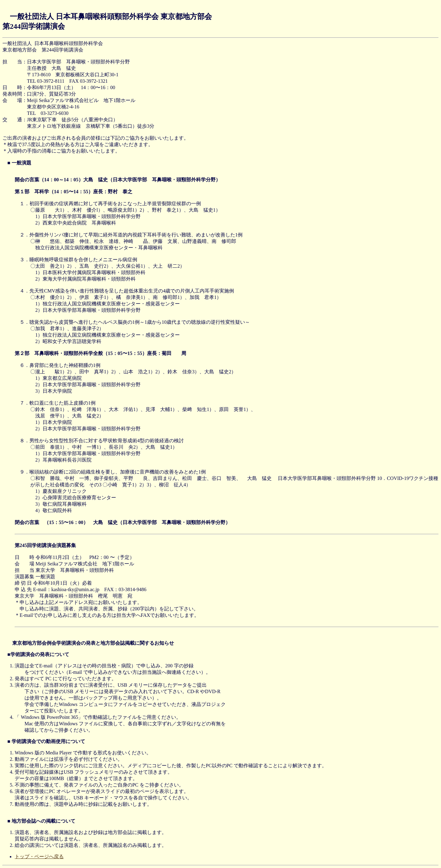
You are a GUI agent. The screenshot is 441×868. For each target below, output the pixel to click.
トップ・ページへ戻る (39, 857)
